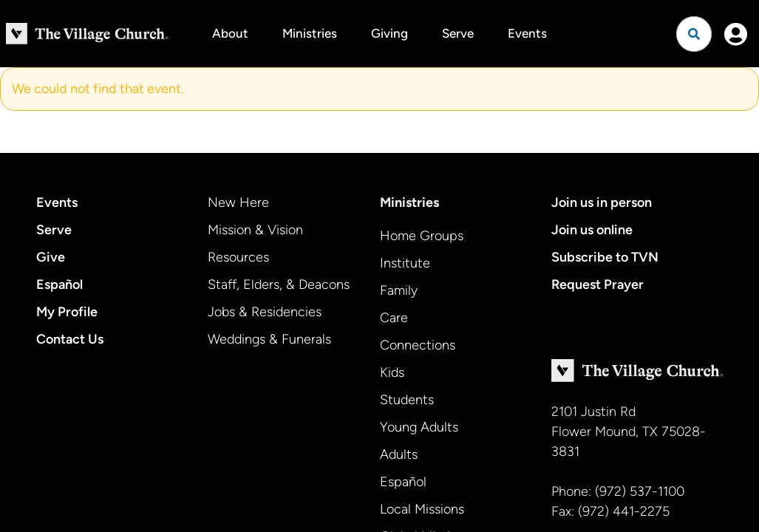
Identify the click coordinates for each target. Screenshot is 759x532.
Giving (389, 33)
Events (527, 33)
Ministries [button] (310, 33)
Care (394, 318)
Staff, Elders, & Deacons (279, 284)
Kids (392, 372)
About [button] (230, 33)
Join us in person (602, 202)
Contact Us (70, 339)
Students (407, 400)
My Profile (67, 312)
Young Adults (419, 427)
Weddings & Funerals (269, 339)
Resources (238, 257)
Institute (405, 263)
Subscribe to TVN (605, 257)
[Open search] (694, 34)
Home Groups (422, 236)
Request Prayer (598, 284)
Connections (418, 345)
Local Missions (422, 509)
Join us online (592, 230)
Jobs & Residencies (265, 312)
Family (399, 290)
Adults (399, 454)
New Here (238, 202)
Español (59, 284)
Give (51, 257)
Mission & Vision (255, 230)
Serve (458, 33)
